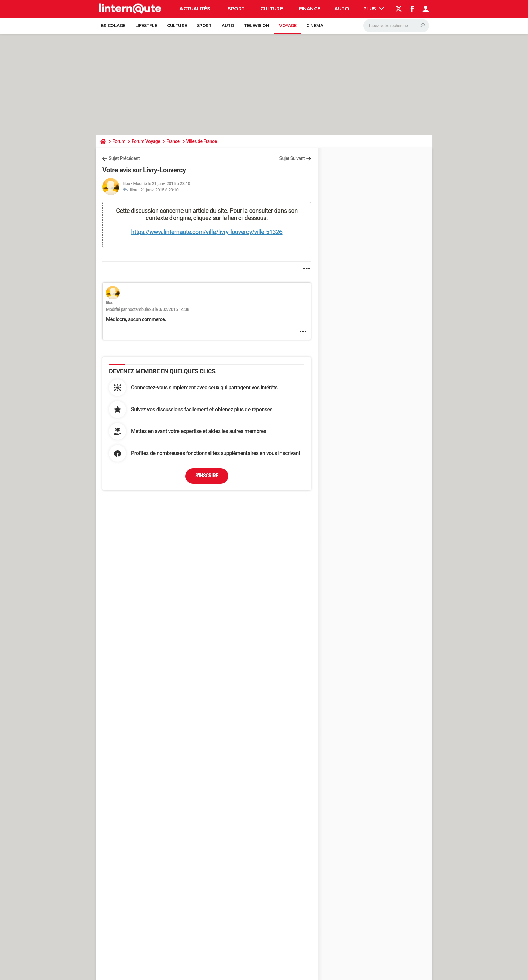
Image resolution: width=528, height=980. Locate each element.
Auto (342, 9)
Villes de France (202, 141)
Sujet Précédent (124, 158)
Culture (272, 9)
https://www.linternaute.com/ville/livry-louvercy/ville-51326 (207, 232)
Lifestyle (146, 25)
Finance (310, 9)
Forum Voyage (146, 141)
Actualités (195, 9)
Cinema (315, 25)
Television (257, 25)
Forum (119, 141)
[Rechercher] (396, 26)
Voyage (288, 25)
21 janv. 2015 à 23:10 (160, 190)
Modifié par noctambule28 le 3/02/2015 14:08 (148, 309)
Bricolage (113, 25)
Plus (374, 9)
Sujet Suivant (292, 158)
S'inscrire (207, 476)
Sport (236, 9)
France (173, 141)
